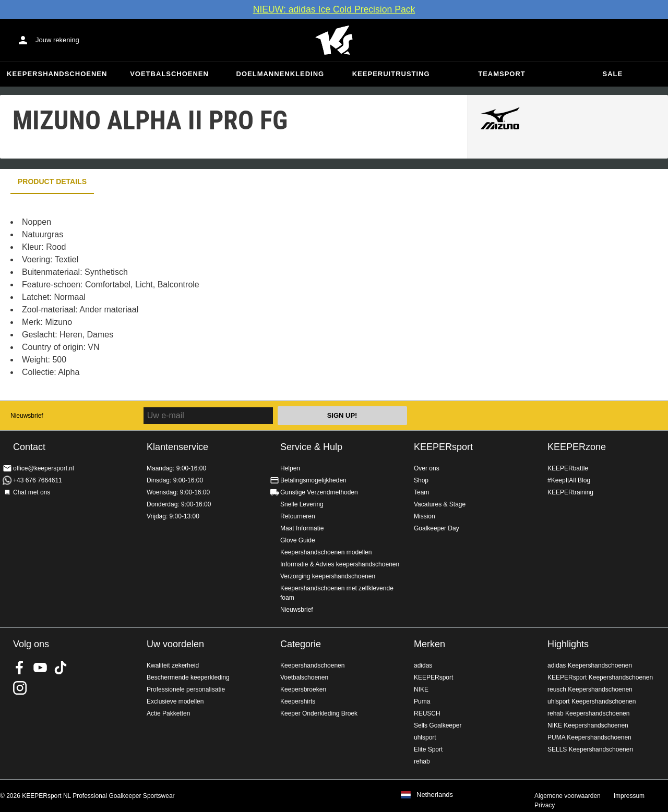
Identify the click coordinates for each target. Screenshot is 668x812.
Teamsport (502, 74)
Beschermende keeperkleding (188, 677)
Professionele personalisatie (186, 689)
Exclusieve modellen (175, 701)
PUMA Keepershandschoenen (589, 737)
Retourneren (298, 516)
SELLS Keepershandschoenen (590, 749)
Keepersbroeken (303, 689)
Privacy (545, 805)
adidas (423, 665)
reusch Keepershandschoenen (590, 689)
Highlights (568, 644)
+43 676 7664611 (38, 480)
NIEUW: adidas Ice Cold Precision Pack (334, 9)
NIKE (421, 689)
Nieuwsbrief (27, 416)
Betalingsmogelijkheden (313, 480)
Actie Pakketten (168, 713)
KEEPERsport (443, 447)
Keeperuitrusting (391, 74)
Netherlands (435, 795)
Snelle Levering (302, 504)
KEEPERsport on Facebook (20, 668)
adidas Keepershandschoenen (590, 665)
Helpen (290, 468)
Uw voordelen (175, 644)
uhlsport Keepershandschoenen (592, 701)
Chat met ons (32, 492)
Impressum (629, 796)
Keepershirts (298, 701)
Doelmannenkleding (281, 74)
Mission (425, 516)
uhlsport (425, 737)
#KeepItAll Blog (569, 480)
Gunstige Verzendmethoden (319, 492)
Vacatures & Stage (440, 504)
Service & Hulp (311, 447)
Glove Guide (298, 540)
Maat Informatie (302, 528)
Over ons (427, 468)
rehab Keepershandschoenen (588, 713)
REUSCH (427, 713)
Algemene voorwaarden (568, 796)
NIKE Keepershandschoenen (588, 725)
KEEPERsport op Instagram (20, 688)
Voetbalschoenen (169, 74)
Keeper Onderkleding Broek (319, 713)
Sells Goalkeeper (438, 725)
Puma (422, 701)
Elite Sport (428, 749)
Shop (421, 480)
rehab (422, 761)
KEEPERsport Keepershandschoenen (600, 677)
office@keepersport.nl (44, 468)
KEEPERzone (577, 447)
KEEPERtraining (570, 492)
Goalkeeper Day (437, 528)
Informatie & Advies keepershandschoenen (340, 564)
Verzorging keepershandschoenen (328, 576)
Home (334, 40)
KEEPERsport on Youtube (40, 668)
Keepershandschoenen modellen (326, 552)
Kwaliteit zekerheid (173, 665)
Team (421, 492)
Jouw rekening (57, 40)
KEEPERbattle (568, 468)
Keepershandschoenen (57, 74)
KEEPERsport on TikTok (61, 668)
